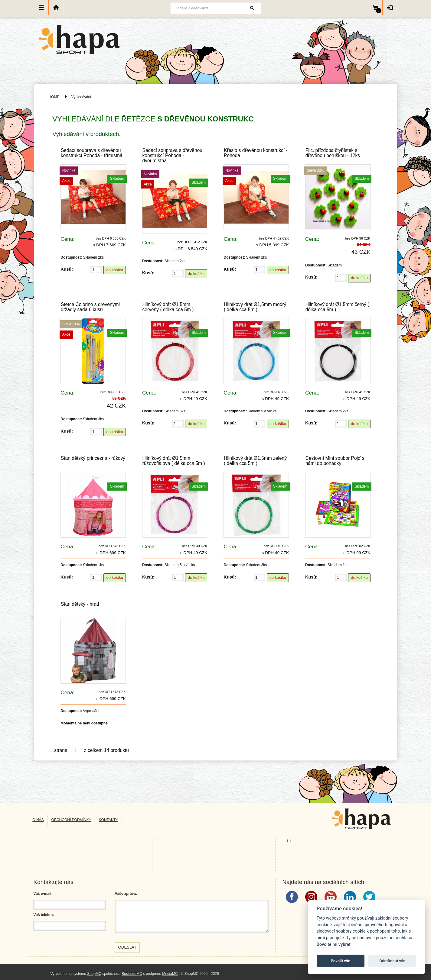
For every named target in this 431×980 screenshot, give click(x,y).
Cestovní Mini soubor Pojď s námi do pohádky (335, 461)
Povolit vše (341, 961)
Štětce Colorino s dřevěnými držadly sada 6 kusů (90, 307)
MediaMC (170, 974)
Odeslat (127, 947)
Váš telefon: (44, 915)
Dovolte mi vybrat (334, 945)
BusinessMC (132, 974)
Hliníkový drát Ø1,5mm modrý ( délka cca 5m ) (255, 307)
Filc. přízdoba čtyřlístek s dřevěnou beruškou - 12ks (333, 153)
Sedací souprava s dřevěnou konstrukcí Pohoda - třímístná (92, 153)
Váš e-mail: (43, 894)
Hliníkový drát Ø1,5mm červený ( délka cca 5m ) (168, 307)
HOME (54, 97)
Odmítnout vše (392, 961)
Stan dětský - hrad (80, 604)
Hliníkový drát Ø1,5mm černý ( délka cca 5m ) (337, 307)
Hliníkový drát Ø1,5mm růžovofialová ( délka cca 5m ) (173, 461)
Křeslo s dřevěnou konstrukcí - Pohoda (256, 153)
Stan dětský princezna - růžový (93, 458)
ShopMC (94, 974)
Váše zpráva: (126, 894)
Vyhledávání (81, 97)
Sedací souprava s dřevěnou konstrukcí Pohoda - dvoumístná (172, 155)
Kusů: (67, 269)
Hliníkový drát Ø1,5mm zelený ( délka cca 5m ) (255, 461)
